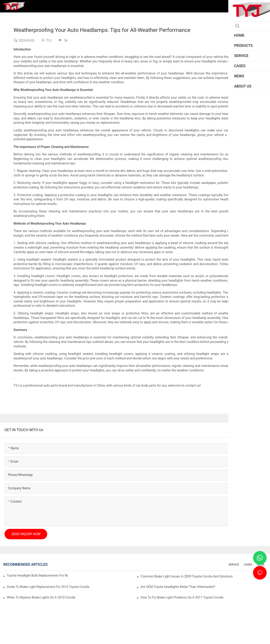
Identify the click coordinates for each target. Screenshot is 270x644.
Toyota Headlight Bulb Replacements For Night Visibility (37, 575)
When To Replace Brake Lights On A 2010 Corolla (41, 597)
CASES (248, 565)
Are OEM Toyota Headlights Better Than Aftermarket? (178, 587)
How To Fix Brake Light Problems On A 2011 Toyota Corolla (182, 597)
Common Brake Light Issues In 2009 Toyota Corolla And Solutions (187, 576)
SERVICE (234, 565)
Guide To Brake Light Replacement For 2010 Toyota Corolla (48, 587)
